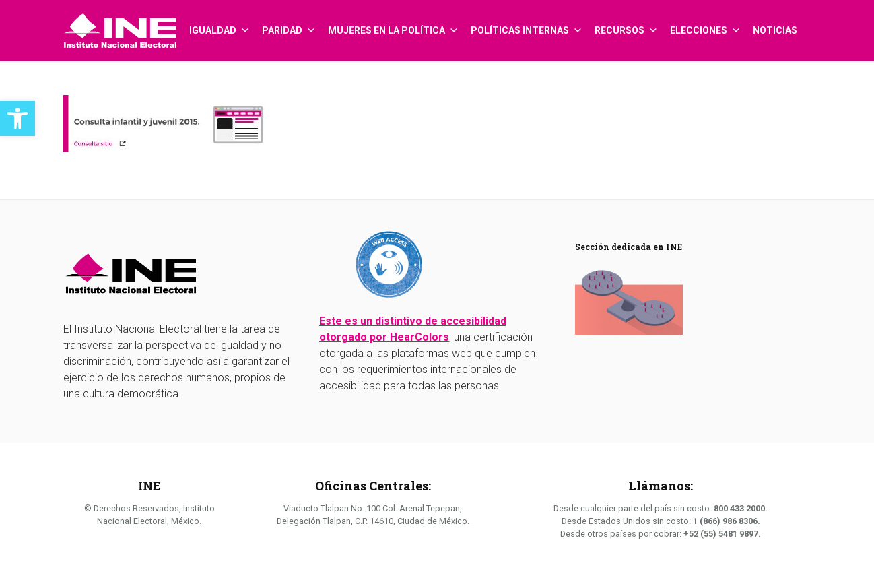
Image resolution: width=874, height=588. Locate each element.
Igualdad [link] (220, 24)
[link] (18, 119)
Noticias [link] (775, 30)
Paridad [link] (289, 24)
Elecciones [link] (705, 24)
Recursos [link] (626, 24)
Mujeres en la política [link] (393, 24)
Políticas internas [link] (527, 24)
